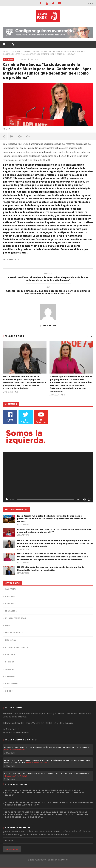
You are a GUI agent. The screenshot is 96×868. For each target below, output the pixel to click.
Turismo (10, 676)
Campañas (11, 589)
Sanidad (10, 669)
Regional (16, 52)
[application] (48, 477)
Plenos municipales (16, 647)
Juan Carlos (34, 59)
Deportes (10, 603)
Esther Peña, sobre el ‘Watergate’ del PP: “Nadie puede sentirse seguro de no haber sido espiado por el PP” (49, 804)
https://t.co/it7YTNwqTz (15, 750)
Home (5, 52)
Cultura (10, 596)
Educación (11, 611)
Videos (9, 691)
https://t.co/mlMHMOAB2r (38, 763)
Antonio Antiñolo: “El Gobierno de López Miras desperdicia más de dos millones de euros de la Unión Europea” (48, 277)
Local (9, 625)
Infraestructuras (15, 618)
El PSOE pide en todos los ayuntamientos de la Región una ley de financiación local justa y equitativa (51, 569)
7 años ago (9, 753)
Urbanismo (11, 684)
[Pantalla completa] (89, 499)
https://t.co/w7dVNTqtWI (16, 776)
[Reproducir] (7, 499)
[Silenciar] (84, 499)
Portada (10, 655)
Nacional (11, 640)
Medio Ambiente (14, 633)
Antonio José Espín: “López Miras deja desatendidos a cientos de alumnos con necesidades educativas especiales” (48, 291)
